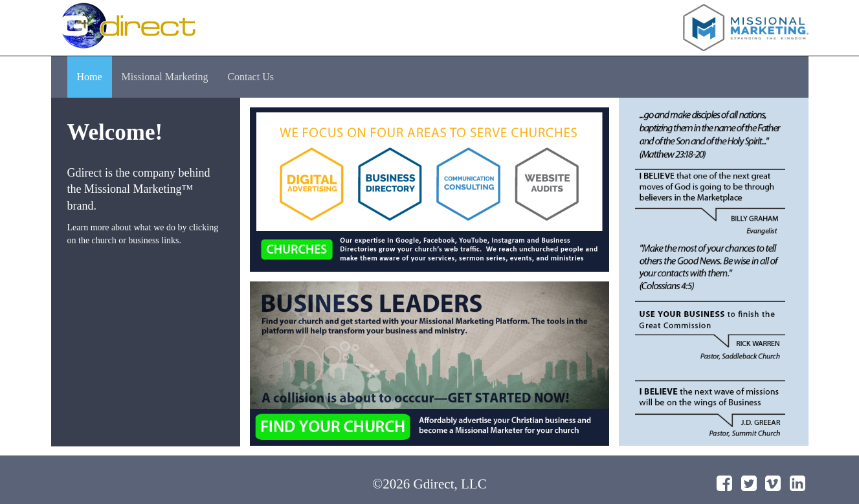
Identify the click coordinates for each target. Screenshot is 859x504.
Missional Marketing (165, 77)
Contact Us (251, 77)
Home (90, 77)
